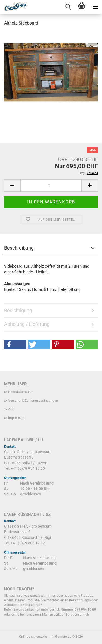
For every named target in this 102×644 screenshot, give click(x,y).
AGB (11, 409)
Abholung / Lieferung (27, 324)
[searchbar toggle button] (68, 7)
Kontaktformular (20, 392)
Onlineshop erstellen (34, 637)
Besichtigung (18, 310)
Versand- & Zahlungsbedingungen (33, 401)
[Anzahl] (51, 186)
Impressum (16, 418)
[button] (12, 186)
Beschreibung (19, 248)
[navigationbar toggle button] (95, 7)
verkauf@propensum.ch (71, 615)
